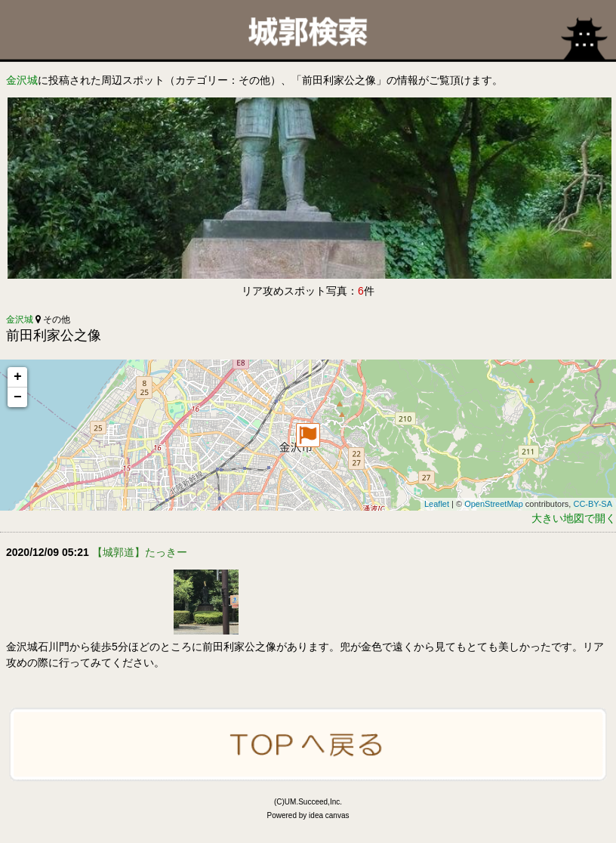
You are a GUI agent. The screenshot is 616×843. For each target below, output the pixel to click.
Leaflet (437, 504)
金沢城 (22, 80)
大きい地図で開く (574, 518)
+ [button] (18, 377)
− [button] (18, 397)
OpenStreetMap (494, 504)
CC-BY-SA (593, 504)
